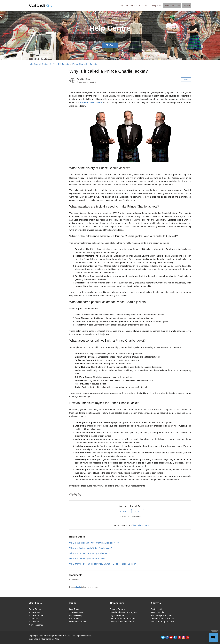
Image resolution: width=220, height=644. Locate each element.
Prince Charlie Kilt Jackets (85, 64)
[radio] (123, 511)
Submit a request (172, 6)
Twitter (75, 495)
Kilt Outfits (33, 619)
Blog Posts (74, 609)
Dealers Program (118, 609)
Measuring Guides (78, 622)
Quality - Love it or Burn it (122, 622)
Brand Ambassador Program (123, 612)
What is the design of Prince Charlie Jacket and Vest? (94, 543)
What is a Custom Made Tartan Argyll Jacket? (90, 548)
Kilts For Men (35, 612)
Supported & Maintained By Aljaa (44, 639)
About (147, 6)
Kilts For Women (36, 615)
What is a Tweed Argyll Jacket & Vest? (87, 558)
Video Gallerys (76, 612)
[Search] (110, 37)
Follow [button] (186, 80)
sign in (78, 587)
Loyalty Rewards (118, 615)
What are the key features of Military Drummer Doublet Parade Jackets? (103, 564)
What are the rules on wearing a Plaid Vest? (90, 553)
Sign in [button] (187, 6)
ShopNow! (156, 6)
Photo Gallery (76, 615)
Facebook (71, 495)
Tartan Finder (35, 609)
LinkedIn (79, 495)
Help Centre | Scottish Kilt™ (42, 64)
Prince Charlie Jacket (91, 102)
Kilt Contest (75, 619)
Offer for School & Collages (123, 619)
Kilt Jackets (64, 64)
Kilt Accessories (36, 625)
